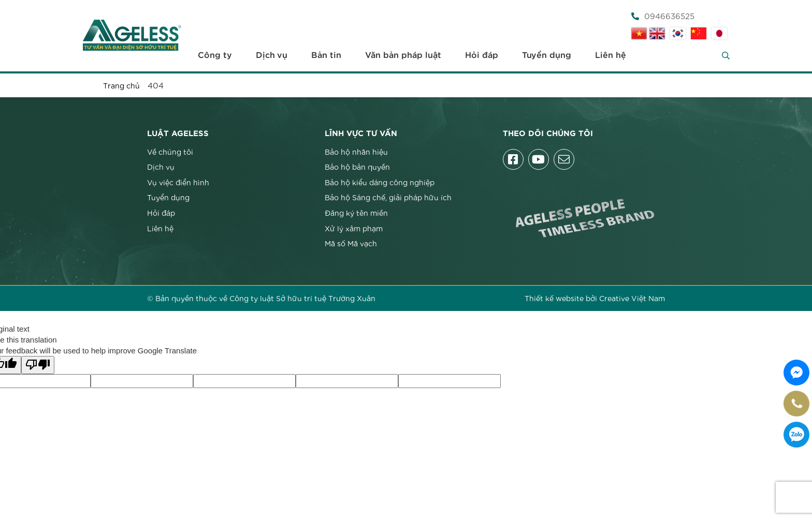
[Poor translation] (38, 365)
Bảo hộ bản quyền (357, 167)
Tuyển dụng (547, 55)
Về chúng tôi (170, 152)
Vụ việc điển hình (178, 182)
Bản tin (326, 55)
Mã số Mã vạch (351, 243)
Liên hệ (611, 55)
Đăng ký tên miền (356, 213)
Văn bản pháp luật (403, 55)
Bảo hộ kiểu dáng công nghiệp (380, 182)
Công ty (215, 55)
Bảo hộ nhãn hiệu (356, 152)
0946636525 (663, 16)
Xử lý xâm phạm (354, 228)
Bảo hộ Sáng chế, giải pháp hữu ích (388, 197)
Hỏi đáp (482, 55)
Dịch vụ (272, 55)
